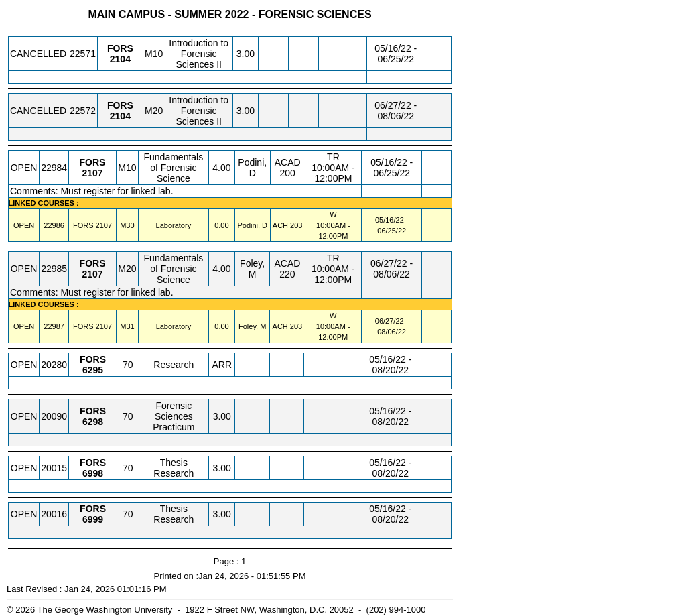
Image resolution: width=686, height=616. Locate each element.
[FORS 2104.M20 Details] (120, 116)
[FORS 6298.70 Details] (93, 422)
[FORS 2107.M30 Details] (104, 225)
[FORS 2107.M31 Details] (104, 326)
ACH (280, 225)
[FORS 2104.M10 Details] (120, 59)
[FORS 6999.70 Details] (93, 519)
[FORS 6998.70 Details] (93, 473)
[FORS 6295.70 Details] (93, 370)
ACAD (288, 162)
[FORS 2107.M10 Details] (92, 173)
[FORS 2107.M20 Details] (92, 274)
